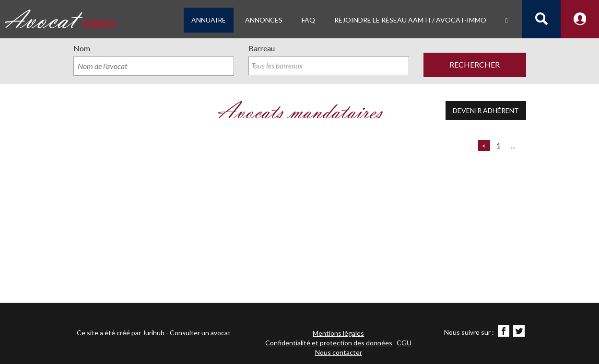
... (513, 145)
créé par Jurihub (141, 333)
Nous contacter (339, 352)
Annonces (264, 20)
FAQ (308, 20)
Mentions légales (338, 333)
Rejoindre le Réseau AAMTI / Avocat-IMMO (410, 20)
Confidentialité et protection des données (329, 343)
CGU (404, 343)
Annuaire (209, 20)
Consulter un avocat (200, 333)
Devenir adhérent (486, 110)
